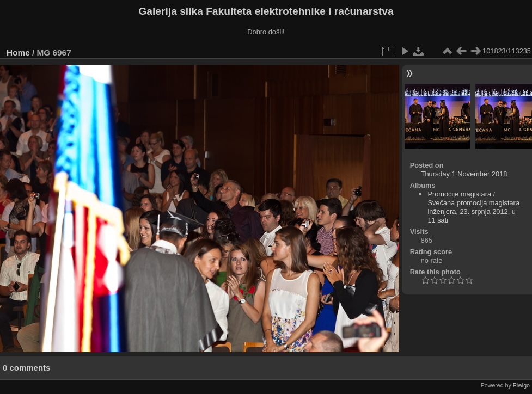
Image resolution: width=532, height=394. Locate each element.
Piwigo (521, 385)
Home (18, 53)
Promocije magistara (459, 194)
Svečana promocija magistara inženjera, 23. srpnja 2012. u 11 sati (473, 211)
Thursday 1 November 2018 (464, 174)
